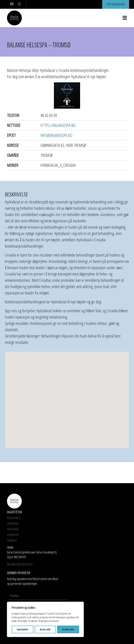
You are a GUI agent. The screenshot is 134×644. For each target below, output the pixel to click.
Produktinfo (14, 518)
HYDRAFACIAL (13, 524)
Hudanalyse (13, 535)
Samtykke (22, 629)
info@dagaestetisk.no (20, 564)
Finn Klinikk (13, 529)
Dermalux (12, 540)
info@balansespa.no (56, 135)
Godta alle (68, 629)
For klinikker (116, 4)
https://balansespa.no (58, 125)
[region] (45, 619)
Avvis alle (45, 629)
